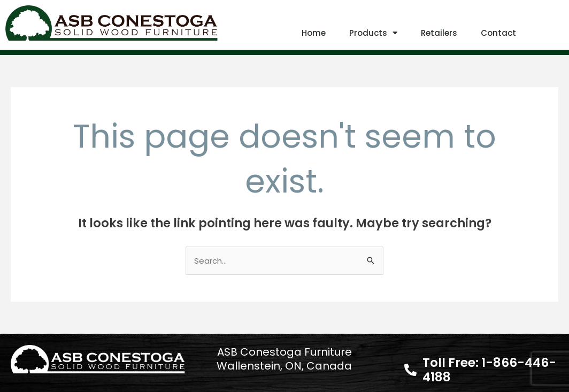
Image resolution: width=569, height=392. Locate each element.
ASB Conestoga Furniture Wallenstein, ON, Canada (284, 359)
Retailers (439, 33)
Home (314, 33)
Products (373, 33)
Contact (498, 33)
